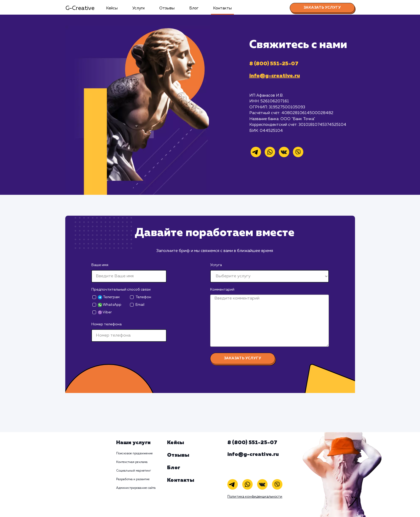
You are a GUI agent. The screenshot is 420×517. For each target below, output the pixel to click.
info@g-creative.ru (275, 76)
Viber (105, 312)
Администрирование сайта (136, 488)
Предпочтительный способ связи (121, 290)
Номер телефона (107, 324)
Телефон (143, 297)
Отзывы (167, 8)
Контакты (222, 8)
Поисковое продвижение (135, 454)
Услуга (216, 265)
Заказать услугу (322, 8)
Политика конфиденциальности (255, 497)
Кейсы (112, 8)
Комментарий (222, 290)
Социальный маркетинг (134, 471)
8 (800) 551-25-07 (274, 64)
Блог (194, 8)
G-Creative (80, 8)
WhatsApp (110, 305)
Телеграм (109, 297)
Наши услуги (133, 443)
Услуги (138, 8)
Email (140, 305)
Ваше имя (100, 265)
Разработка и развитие (133, 479)
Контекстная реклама (132, 462)
